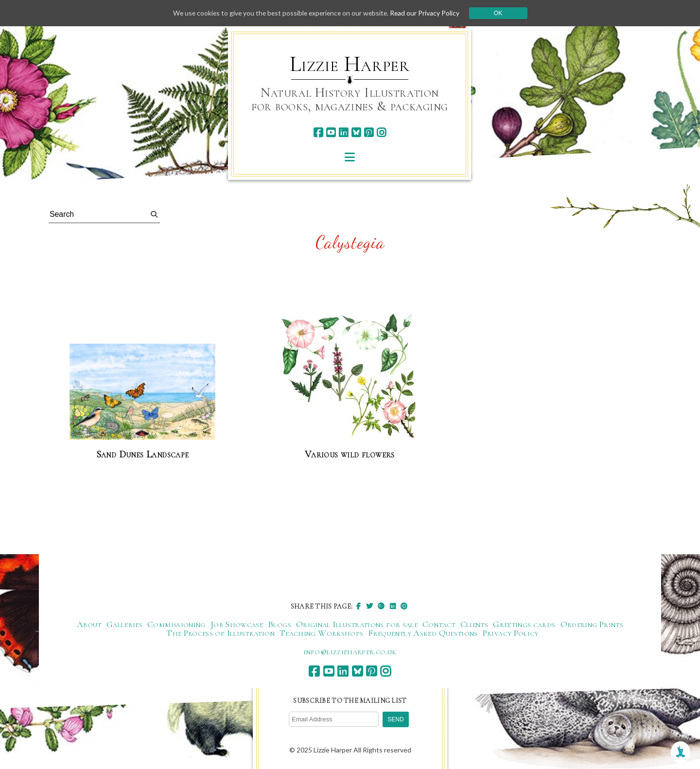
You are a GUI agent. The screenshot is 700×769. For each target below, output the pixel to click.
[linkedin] (343, 132)
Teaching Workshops (321, 633)
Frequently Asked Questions (423, 633)
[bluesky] (356, 132)
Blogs (280, 624)
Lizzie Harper (350, 64)
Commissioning (176, 624)
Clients (474, 624)
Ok (501, 13)
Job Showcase (237, 624)
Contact (439, 624)
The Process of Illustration (220, 633)
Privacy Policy (511, 633)
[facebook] (318, 132)
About (89, 624)
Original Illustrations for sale (357, 624)
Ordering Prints (592, 624)
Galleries (124, 624)
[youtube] (331, 132)
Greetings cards (524, 624)
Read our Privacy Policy (428, 13)
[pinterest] (369, 132)
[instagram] (381, 132)
